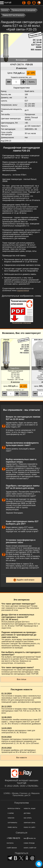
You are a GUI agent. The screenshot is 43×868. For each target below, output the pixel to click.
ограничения (23, 291)
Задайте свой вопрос (26, 580)
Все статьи (21, 679)
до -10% (31, 73)
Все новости (21, 758)
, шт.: (22, 77)
